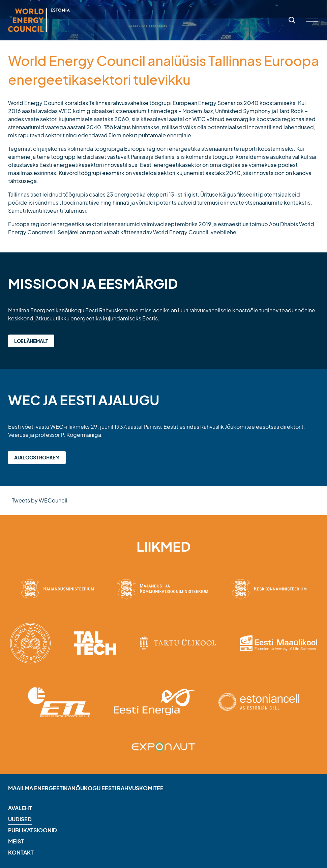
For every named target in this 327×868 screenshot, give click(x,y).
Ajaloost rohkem (37, 457)
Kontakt (21, 852)
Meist (16, 841)
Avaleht (20, 808)
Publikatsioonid (33, 830)
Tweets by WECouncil (40, 500)
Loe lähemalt (31, 341)
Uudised (20, 819)
